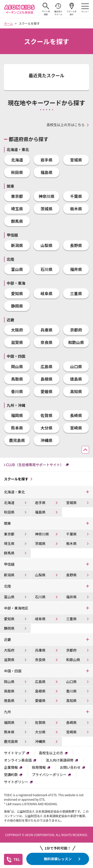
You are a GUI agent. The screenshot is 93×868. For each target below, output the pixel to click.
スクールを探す (72, 9)
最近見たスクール (58, 9)
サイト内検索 (46, 9)
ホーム (8, 23)
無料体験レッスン (58, 859)
